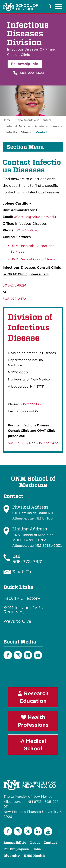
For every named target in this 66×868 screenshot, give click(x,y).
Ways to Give (17, 621)
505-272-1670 (27, 230)
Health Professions (33, 721)
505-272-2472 (14, 299)
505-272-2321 (28, 562)
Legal (35, 843)
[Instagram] (18, 655)
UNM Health (34, 856)
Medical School (33, 745)
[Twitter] (28, 831)
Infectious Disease (19, 132)
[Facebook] (8, 655)
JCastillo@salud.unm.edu (35, 217)
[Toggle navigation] (59, 6)
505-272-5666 (31, 404)
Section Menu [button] (25, 147)
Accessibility (15, 843)
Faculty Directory (22, 598)
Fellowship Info (25, 64)
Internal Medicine (18, 126)
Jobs (37, 849)
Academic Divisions (48, 126)
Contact (42, 132)
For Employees (16, 849)
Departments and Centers (33, 120)
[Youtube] (38, 655)
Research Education (33, 697)
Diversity (12, 856)
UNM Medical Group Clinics (33, 259)
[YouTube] (48, 831)
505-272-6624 (29, 73)
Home (7, 120)
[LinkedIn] (28, 655)
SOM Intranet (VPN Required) (24, 610)
